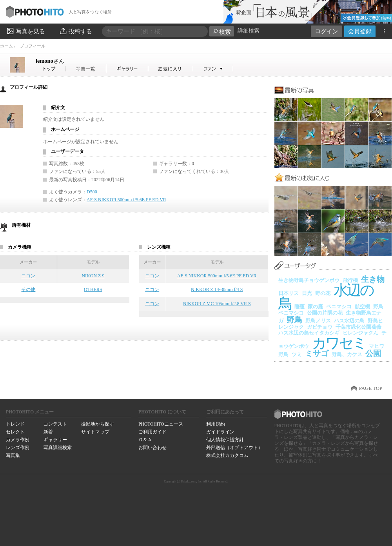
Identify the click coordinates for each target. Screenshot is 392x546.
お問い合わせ (152, 448)
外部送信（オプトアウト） (234, 448)
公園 (373, 353)
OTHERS (93, 289)
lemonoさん (51, 69)
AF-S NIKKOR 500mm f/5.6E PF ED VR (126, 200)
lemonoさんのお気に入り (170, 69)
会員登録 (360, 31)
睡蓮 (299, 307)
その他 (28, 289)
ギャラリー (55, 440)
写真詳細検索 (58, 448)
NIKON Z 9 (93, 276)
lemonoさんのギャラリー (128, 69)
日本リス (289, 293)
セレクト (15, 432)
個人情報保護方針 (225, 440)
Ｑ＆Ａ (145, 440)
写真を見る (25, 31)
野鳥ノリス (318, 321)
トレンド (15, 424)
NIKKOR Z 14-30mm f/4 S (217, 289)
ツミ (297, 354)
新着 (48, 432)
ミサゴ (317, 353)
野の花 (323, 293)
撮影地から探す (98, 424)
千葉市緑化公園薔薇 (358, 327)
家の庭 (315, 307)
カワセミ (339, 343)
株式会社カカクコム (227, 455)
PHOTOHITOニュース (161, 424)
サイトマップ (95, 432)
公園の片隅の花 (325, 313)
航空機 (362, 307)
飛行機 (350, 280)
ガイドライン (220, 432)
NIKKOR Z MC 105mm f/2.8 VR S (217, 304)
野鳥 (294, 320)
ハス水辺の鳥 (349, 321)
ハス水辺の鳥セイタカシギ (309, 333)
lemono (50, 61)
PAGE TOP (371, 388)
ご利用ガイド (152, 432)
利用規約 (216, 424)
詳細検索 (249, 31)
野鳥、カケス (347, 354)
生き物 (373, 279)
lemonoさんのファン (213, 69)
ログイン (327, 31)
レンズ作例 (18, 448)
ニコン (28, 276)
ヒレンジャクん (360, 333)
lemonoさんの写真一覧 (86, 69)
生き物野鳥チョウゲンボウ (309, 280)
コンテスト (55, 424)
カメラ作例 (18, 440)
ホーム (6, 46)
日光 (307, 293)
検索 (222, 32)
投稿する (75, 31)
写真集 (13, 455)
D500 (92, 192)
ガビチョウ (320, 327)
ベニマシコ (339, 307)
